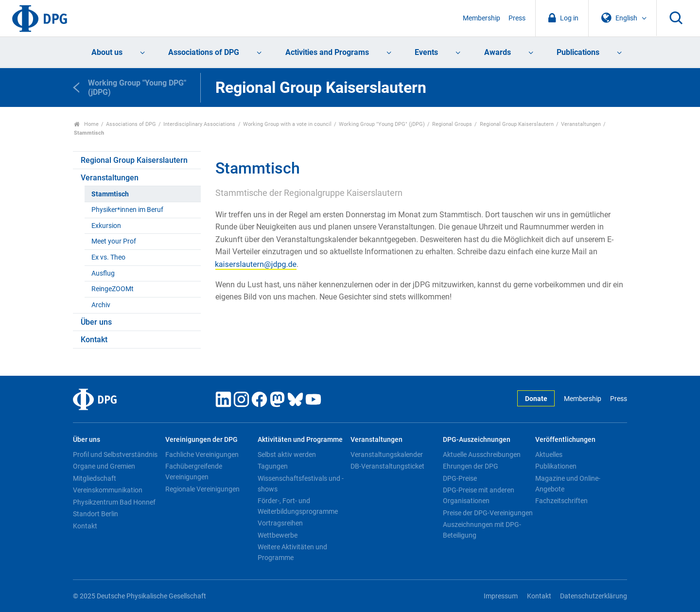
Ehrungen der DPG (471, 466)
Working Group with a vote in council (287, 124)
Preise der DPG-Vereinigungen (488, 513)
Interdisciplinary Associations (199, 124)
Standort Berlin (96, 514)
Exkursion (106, 226)
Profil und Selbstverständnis (115, 455)
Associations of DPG (204, 52)
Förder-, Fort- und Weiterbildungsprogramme (298, 506)
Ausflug (103, 273)
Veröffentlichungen (565, 440)
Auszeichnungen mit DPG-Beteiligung (482, 530)
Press (517, 18)
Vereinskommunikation (108, 490)
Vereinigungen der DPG (201, 440)
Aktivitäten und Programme (300, 440)
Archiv (101, 305)
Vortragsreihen (280, 523)
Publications (578, 52)
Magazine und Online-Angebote (568, 484)
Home (86, 124)
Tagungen (273, 466)
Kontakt (94, 340)
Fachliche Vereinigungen (202, 455)
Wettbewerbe (278, 535)
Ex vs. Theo (108, 257)
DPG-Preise (460, 478)
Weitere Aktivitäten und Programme (292, 552)
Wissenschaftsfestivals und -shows (301, 484)
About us (107, 52)
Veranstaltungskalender (387, 455)
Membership (481, 18)
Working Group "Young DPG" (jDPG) (382, 124)
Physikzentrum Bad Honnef (114, 502)
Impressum (501, 596)
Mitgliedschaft (95, 478)
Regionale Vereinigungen (202, 489)
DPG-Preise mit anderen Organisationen (479, 495)
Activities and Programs (327, 52)
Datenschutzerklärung (594, 596)
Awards (498, 52)
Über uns (96, 322)
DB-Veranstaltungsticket (387, 466)
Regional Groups (452, 124)
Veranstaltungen (581, 124)
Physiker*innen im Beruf (127, 210)
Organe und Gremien (104, 466)
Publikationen (556, 466)
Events (426, 52)
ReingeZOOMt (113, 289)
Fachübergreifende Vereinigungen (194, 472)
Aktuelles (549, 455)
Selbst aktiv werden (287, 455)
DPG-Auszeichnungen (477, 440)
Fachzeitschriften (561, 501)
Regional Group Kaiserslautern (517, 124)
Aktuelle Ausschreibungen (482, 455)
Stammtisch (110, 194)
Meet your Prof (114, 241)
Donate (536, 399)
